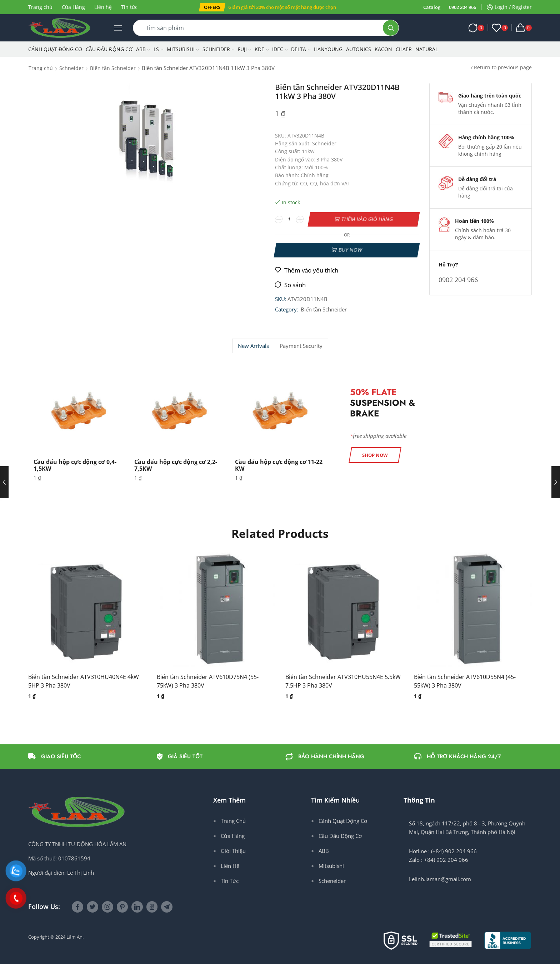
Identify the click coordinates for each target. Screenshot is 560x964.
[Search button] (391, 28)
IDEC (280, 49)
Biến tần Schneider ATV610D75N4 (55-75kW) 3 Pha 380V (208, 681)
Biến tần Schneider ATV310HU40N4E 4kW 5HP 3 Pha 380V (84, 681)
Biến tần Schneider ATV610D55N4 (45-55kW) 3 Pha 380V (465, 681)
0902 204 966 (462, 7)
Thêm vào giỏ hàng (367, 219)
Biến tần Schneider (113, 68)
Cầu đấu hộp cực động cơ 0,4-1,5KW (75, 465)
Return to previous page (503, 67)
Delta (301, 49)
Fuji (244, 49)
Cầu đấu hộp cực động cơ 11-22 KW (279, 465)
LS (158, 49)
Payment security (301, 346)
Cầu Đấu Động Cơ (109, 49)
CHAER (404, 49)
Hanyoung (328, 49)
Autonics (359, 49)
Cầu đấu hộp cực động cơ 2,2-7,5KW (176, 465)
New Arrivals (253, 346)
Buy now (350, 250)
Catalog (432, 7)
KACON (383, 49)
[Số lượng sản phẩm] (289, 219)
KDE (262, 49)
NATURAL (427, 49)
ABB (143, 49)
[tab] (253, 346)
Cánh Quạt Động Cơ (55, 49)
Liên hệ (103, 7)
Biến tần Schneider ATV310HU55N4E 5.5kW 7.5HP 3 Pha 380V (343, 681)
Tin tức (129, 7)
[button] (212, 7)
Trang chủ (40, 7)
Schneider (218, 49)
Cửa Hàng (73, 7)
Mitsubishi (183, 49)
